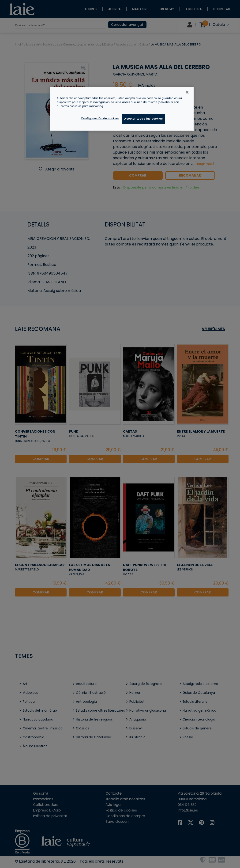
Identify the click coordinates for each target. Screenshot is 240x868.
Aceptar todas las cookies (143, 119)
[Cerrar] (187, 92)
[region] (122, 109)
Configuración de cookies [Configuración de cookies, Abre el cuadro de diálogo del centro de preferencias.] (100, 118)
